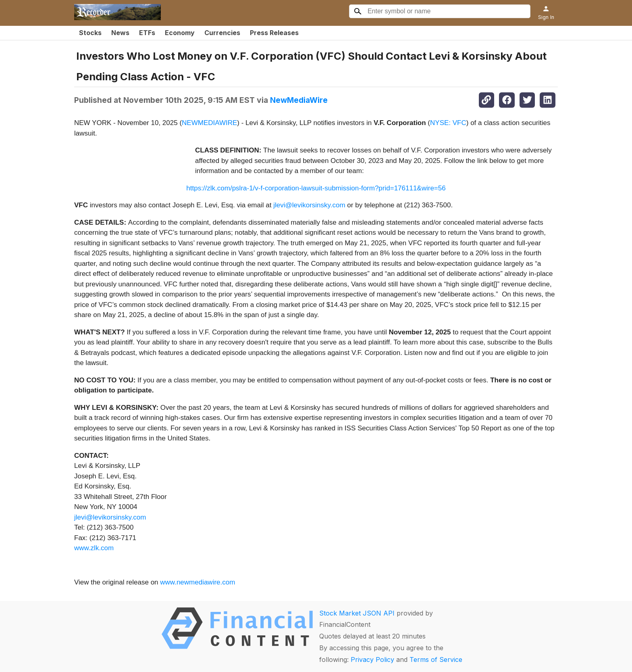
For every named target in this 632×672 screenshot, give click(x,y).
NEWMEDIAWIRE (209, 123)
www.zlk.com (94, 548)
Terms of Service (436, 659)
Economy (180, 33)
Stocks (90, 33)
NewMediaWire (299, 100)
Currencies (222, 33)
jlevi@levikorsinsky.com (309, 205)
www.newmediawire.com (197, 582)
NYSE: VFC (448, 123)
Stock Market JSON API (357, 613)
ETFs (147, 33)
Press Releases (274, 33)
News (120, 33)
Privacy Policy (372, 659)
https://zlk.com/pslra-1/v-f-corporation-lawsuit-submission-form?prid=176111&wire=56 (316, 188)
